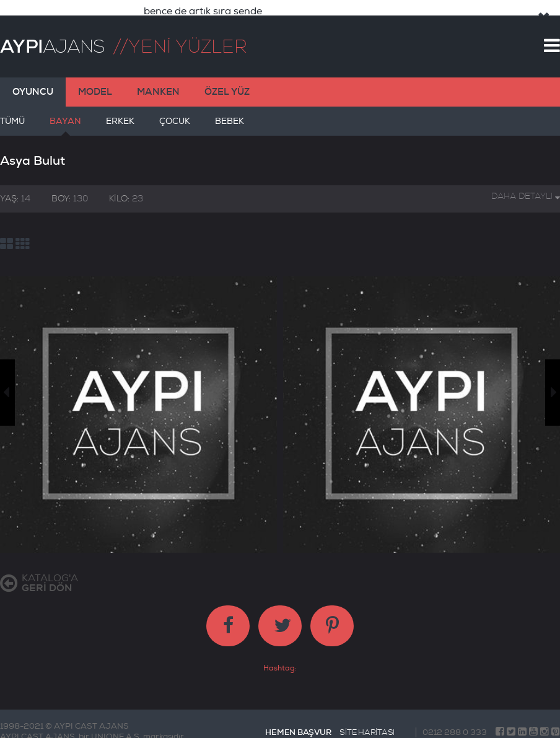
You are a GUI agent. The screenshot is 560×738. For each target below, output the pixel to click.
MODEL (95, 81)
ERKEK (120, 115)
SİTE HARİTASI (367, 722)
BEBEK (230, 115)
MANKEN (158, 81)
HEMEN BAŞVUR (298, 722)
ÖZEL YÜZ (227, 81)
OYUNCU (33, 81)
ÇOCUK (175, 115)
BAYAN (65, 115)
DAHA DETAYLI (526, 186)
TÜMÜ (12, 115)
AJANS (52, 36)
